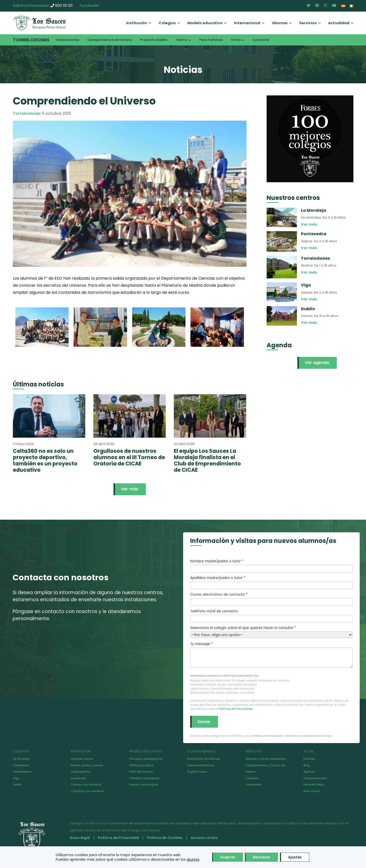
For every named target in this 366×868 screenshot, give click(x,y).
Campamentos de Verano (110, 40)
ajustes (192, 859)
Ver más (130, 489)
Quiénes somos (82, 759)
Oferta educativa (141, 765)
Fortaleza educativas (144, 778)
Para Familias (211, 40)
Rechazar (262, 857)
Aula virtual (312, 791)
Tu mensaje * (271, 655)
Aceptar (227, 857)
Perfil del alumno (141, 772)
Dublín (17, 784)
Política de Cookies (165, 838)
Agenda (309, 772)
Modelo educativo (205, 23)
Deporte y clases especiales (266, 759)
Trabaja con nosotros (86, 784)
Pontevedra (21, 765)
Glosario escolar (315, 778)
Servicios (308, 23)
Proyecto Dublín (154, 40)
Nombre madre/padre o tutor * (271, 566)
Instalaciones (67, 40)
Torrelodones (31, 40)
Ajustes (295, 857)
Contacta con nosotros (87, 791)
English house (197, 772)
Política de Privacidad (236, 709)
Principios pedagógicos (146, 759)
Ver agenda (317, 363)
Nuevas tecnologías (144, 784)
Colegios (167, 23)
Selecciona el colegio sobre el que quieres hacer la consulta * (271, 631)
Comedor (252, 778)
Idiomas (280, 23)
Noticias (309, 759)
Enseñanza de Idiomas (204, 759)
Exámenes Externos (201, 765)
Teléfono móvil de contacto (271, 616)
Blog (306, 765)
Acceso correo (204, 838)
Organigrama (81, 772)
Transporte (253, 784)
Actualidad (339, 23)
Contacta (261, 40)
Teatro (181, 40)
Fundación (90, 6)
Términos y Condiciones (302, 736)
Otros (236, 40)
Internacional (247, 23)
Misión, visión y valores (87, 765)
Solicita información (31, 6)
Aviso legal (80, 838)
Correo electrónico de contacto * (271, 599)
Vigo (16, 778)
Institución (137, 23)
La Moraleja (21, 759)
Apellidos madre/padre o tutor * (271, 582)
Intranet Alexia (314, 784)
